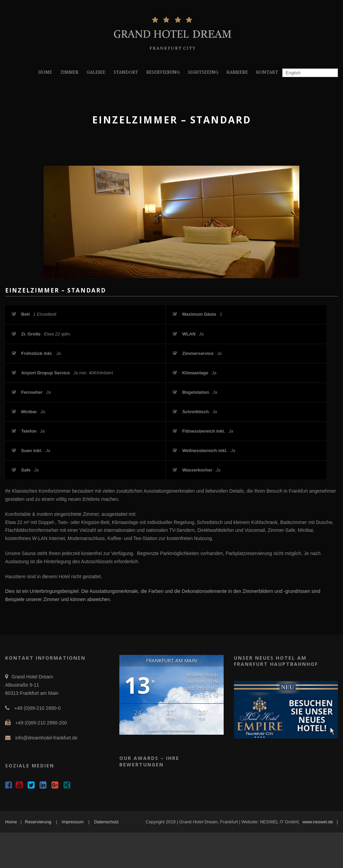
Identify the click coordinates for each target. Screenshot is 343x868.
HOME (45, 72)
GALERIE (96, 72)
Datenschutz (106, 822)
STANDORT (126, 72)
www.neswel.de (318, 822)
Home (11, 822)
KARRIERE (237, 72)
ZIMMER (69, 72)
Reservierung (38, 822)
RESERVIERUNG (163, 72)
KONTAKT (267, 72)
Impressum (73, 822)
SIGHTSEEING (203, 72)
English (292, 73)
